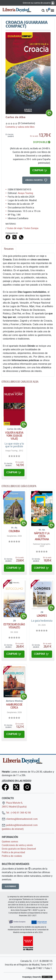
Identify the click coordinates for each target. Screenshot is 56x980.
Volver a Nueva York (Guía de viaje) (14, 436)
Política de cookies (12, 856)
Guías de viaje (15, 228)
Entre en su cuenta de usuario (39, 3)
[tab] (9, 249)
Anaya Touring (25, 193)
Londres (42, 616)
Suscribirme (10, 886)
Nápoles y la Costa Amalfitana (42, 536)
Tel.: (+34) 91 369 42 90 (16, 813)
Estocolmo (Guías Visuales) (14, 626)
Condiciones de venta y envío (17, 845)
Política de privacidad (13, 852)
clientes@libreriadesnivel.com (20, 819)
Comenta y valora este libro (20, 127)
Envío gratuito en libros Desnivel (19, 849)
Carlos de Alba (15, 117)
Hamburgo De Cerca (14, 706)
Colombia (14, 531)
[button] (43, 10)
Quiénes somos (10, 841)
